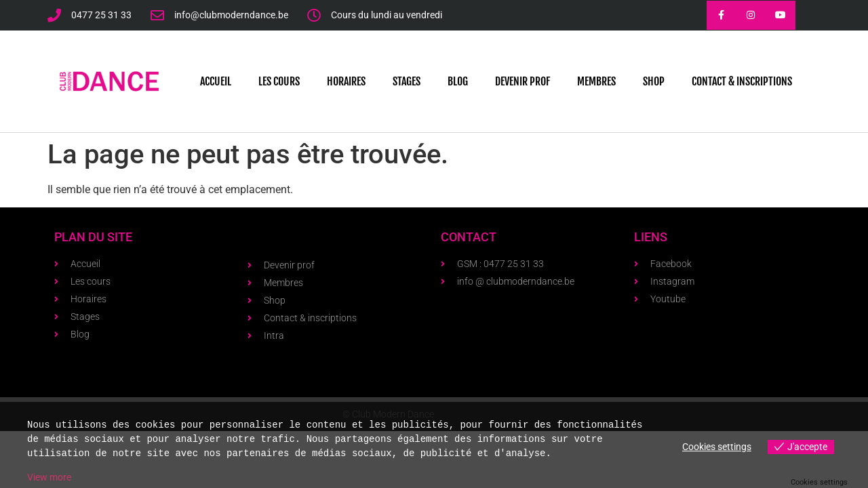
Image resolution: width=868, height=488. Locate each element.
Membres (596, 81)
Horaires (346, 81)
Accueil (216, 81)
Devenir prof (522, 81)
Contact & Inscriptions (742, 81)
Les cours (279, 81)
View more (49, 477)
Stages (407, 81)
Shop (654, 81)
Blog (458, 81)
